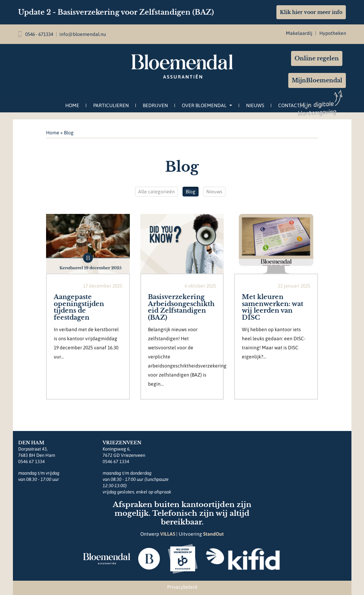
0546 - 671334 (36, 34)
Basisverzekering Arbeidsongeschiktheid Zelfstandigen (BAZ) (181, 307)
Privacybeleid (182, 587)
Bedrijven (155, 105)
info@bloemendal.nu (83, 34)
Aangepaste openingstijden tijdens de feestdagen (79, 307)
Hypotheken (333, 33)
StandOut (213, 534)
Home (72, 105)
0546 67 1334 (31, 462)
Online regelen (317, 58)
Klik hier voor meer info (311, 12)
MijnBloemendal (317, 80)
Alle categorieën (157, 192)
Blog (191, 192)
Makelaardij (299, 33)
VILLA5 (168, 534)
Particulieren (111, 105)
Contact (289, 105)
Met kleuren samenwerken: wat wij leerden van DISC (273, 307)
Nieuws (255, 105)
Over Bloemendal (207, 105)
